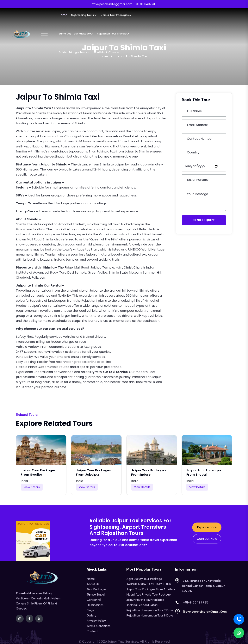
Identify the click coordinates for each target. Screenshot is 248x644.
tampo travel (96, 594)
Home (63, 15)
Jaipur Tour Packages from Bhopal (204, 473)
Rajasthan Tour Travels (113, 34)
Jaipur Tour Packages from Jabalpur (93, 473)
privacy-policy (96, 621)
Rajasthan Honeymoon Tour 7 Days (150, 610)
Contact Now (207, 539)
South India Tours (107, 52)
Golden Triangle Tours (74, 52)
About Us (93, 584)
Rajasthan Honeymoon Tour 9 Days (150, 615)
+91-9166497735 (192, 602)
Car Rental (94, 600)
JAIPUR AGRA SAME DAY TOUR (149, 584)
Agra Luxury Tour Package (144, 579)
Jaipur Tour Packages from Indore (149, 473)
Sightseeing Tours (84, 15)
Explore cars (207, 527)
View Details (32, 487)
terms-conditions (99, 626)
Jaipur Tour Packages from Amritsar (151, 589)
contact (92, 631)
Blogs (90, 610)
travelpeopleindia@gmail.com (205, 611)
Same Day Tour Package (76, 34)
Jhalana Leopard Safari (142, 605)
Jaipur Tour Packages (116, 15)
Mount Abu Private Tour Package (149, 594)
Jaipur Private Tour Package (145, 600)
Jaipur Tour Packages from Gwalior (38, 473)
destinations (95, 605)
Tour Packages (97, 589)
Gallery (91, 615)
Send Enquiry (204, 220)
